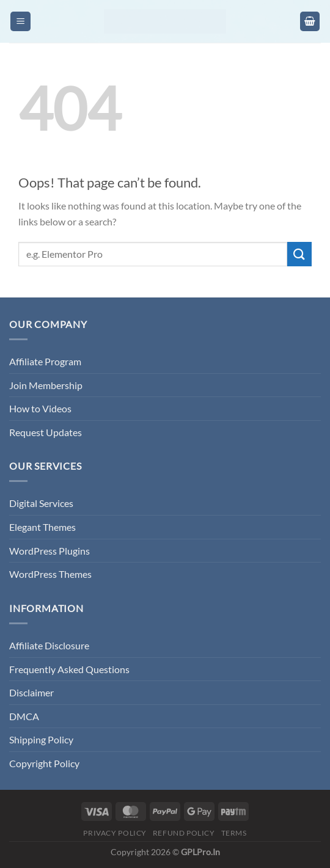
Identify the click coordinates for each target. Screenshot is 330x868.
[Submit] (299, 254)
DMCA (24, 716)
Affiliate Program (45, 361)
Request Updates (46, 432)
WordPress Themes (50, 574)
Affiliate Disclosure (49, 645)
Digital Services (41, 503)
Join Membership (46, 385)
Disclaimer (31, 692)
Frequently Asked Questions (69, 669)
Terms (234, 833)
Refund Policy (184, 833)
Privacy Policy (115, 833)
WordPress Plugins (50, 551)
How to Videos (40, 408)
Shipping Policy (41, 739)
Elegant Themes (42, 527)
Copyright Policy (44, 763)
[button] (20, 22)
